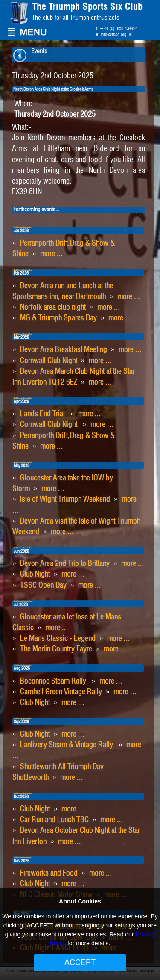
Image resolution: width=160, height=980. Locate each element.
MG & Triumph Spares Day (58, 318)
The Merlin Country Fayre (56, 649)
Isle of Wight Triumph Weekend (65, 500)
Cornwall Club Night (49, 361)
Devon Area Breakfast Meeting (64, 350)
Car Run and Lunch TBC (54, 820)
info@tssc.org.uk (116, 35)
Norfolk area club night (53, 308)
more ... (52, 254)
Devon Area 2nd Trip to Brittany (65, 564)
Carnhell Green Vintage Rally (61, 692)
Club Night (35, 574)
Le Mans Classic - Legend (58, 639)
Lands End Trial (43, 414)
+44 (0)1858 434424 (119, 29)
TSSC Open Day (43, 586)
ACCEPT (80, 962)
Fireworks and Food (49, 873)
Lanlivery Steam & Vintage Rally (67, 745)
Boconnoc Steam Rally (54, 681)
